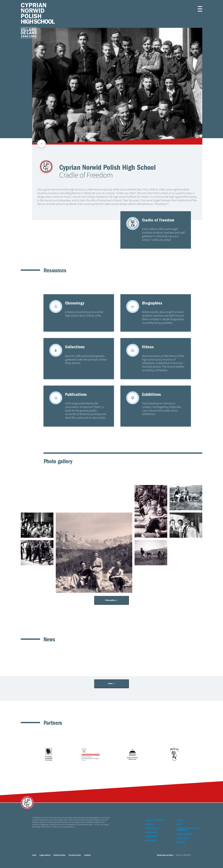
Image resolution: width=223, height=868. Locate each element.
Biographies (151, 832)
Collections (183, 838)
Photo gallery (111, 600)
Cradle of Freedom (154, 820)
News (111, 684)
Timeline (149, 824)
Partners (181, 842)
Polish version (59, 855)
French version (75, 855)
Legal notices (45, 855)
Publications (152, 837)
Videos (180, 820)
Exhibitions (151, 841)
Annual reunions (185, 834)
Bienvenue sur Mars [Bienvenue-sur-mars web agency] (165, 855)
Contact (87, 855)
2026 (34, 855)
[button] (197, 9)
